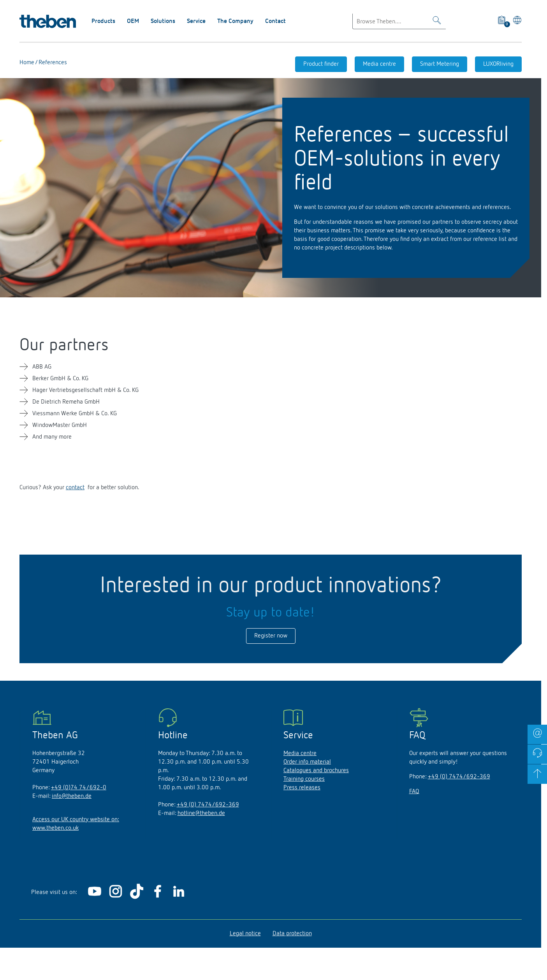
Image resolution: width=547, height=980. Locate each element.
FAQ (414, 792)
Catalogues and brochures (316, 771)
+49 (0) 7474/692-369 (208, 805)
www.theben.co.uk (55, 828)
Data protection (292, 934)
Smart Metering (440, 64)
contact (75, 488)
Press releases (302, 788)
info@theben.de (72, 796)
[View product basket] (502, 21)
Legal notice (245, 934)
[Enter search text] (399, 21)
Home (27, 63)
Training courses (304, 779)
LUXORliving (498, 64)
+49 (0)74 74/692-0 (79, 788)
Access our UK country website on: (76, 820)
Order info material (307, 762)
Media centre (379, 64)
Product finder (321, 64)
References (52, 63)
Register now (271, 636)
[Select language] (516, 21)
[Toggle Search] (437, 22)
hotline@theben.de (201, 813)
